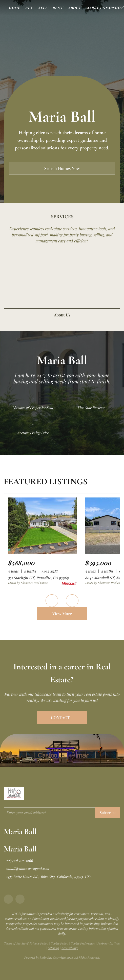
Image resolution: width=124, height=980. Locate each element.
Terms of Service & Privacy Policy (26, 943)
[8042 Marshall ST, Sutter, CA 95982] (98, 563)
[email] (49, 813)
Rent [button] (58, 8)
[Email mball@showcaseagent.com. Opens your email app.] (27, 868)
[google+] (20, 899)
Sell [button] (43, 8)
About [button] (75, 8)
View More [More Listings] (62, 613)
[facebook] (8, 899)
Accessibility (70, 948)
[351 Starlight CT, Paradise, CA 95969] (42, 553)
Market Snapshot (105, 8)
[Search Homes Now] (62, 168)
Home (15, 8)
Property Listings (109, 943)
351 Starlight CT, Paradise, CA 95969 (38, 578)
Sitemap (54, 948)
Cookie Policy (59, 943)
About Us (62, 315)
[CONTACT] (62, 717)
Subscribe (108, 813)
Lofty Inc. (46, 957)
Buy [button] (29, 8)
